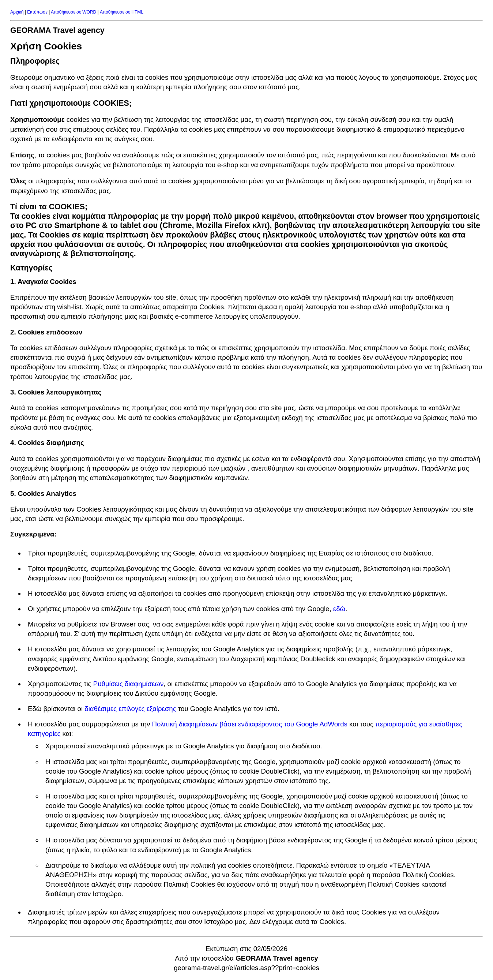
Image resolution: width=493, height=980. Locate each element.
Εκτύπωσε (37, 12)
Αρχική (17, 12)
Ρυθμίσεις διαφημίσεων (128, 684)
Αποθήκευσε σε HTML (122, 12)
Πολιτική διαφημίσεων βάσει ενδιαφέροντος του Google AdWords (250, 724)
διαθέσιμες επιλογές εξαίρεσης (130, 709)
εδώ (339, 609)
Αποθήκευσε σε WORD (74, 12)
